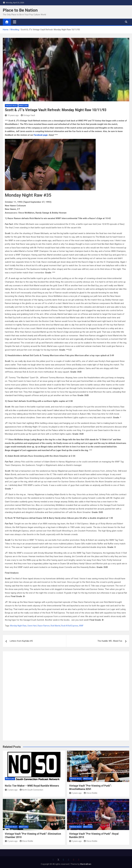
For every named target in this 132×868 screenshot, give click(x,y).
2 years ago (11, 790)
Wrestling (23, 106)
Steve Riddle (91, 793)
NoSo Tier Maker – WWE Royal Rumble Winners (32, 786)
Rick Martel (55, 626)
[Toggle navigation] (15, 22)
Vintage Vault (11, 106)
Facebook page (41, 135)
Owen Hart (32, 626)
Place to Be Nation (20, 10)
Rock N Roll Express (70, 626)
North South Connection (31, 790)
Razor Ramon (44, 626)
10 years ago (12, 115)
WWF (81, 626)
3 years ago (75, 841)
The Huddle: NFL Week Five (110, 641)
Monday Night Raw (18, 626)
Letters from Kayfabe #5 (21, 641)
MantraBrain (86, 864)
